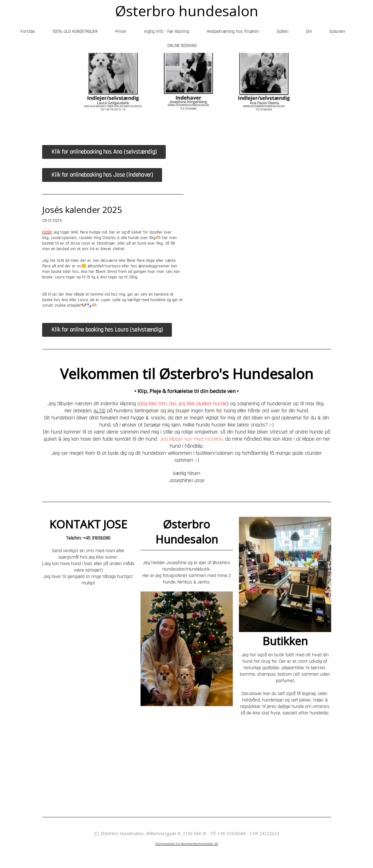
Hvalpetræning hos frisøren (233, 31)
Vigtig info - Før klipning (167, 31)
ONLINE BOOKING (182, 46)
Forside (28, 31)
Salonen (337, 31)
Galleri (283, 31)
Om (309, 31)
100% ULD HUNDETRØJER (75, 31)
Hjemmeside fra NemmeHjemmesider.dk (187, 844)
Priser (121, 31)
